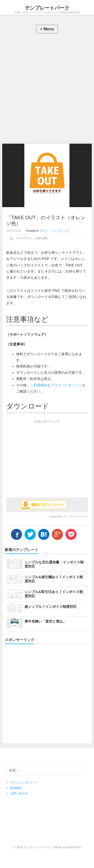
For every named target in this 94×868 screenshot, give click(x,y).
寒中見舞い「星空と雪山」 (45, 621)
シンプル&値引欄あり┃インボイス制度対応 (54, 579)
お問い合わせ (19, 793)
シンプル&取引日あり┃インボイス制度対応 (54, 594)
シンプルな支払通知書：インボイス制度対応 (54, 564)
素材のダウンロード (48, 505)
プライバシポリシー (66, 385)
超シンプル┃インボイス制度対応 (51, 607)
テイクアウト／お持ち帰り (32, 238)
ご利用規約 (39, 385)
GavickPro (74, 847)
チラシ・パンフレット (54, 231)
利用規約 (16, 788)
